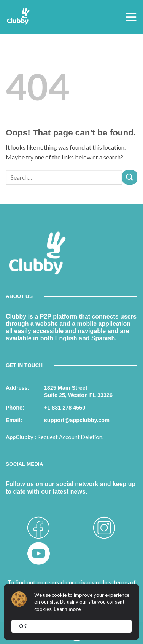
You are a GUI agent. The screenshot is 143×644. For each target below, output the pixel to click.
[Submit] (130, 177)
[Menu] (131, 17)
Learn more (67, 609)
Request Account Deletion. (70, 437)
